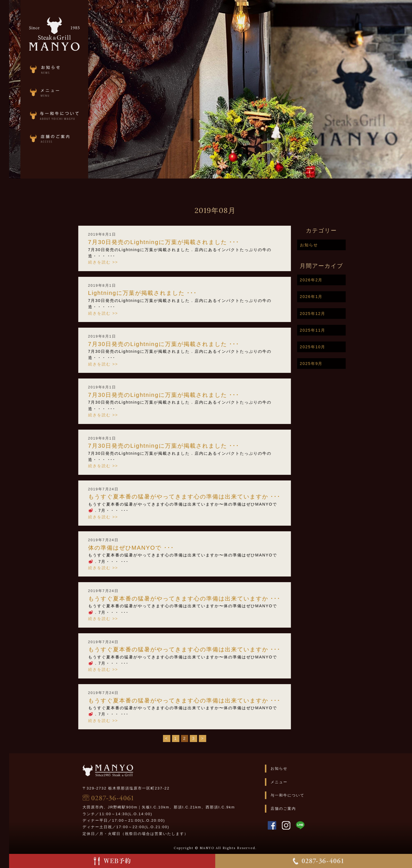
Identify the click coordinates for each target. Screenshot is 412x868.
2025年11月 (336, 330)
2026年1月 (335, 297)
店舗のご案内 (307, 809)
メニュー (303, 782)
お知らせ (333, 245)
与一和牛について (311, 795)
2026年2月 (335, 280)
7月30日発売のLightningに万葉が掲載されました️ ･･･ (188, 242)
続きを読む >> (127, 262)
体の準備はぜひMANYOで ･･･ (155, 548)
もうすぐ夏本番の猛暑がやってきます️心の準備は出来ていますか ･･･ (208, 497)
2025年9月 (335, 364)
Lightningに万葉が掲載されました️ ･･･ (166, 293)
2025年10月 (336, 347)
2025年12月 (336, 314)
